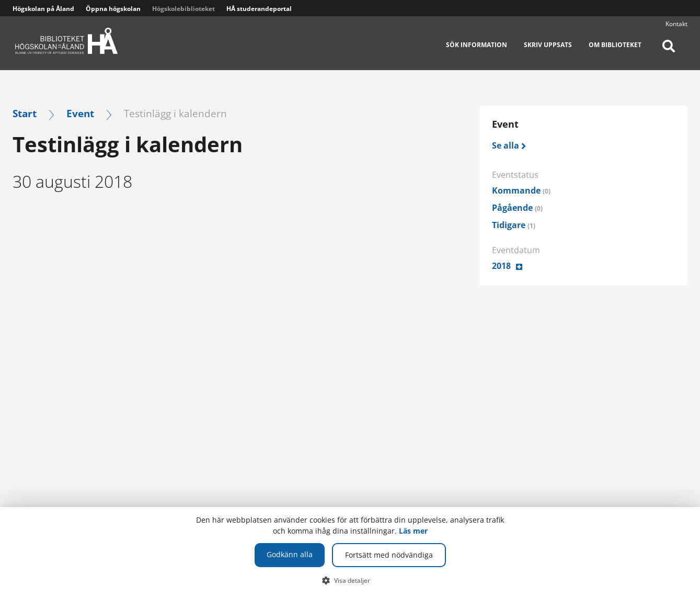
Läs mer (413, 531)
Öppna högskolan (113, 9)
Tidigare (514, 225)
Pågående (517, 208)
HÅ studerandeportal (259, 9)
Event (80, 113)
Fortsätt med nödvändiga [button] (389, 555)
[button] (350, 580)
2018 (501, 266)
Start (25, 113)
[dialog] (350, 552)
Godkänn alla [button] (290, 554)
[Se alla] (509, 146)
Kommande (521, 190)
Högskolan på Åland (43, 9)
